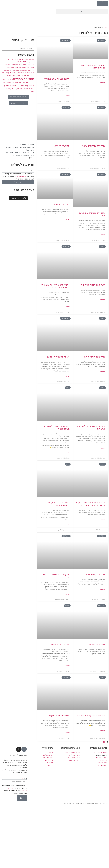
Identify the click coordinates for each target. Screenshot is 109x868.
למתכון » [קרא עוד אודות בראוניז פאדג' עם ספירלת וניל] (102, 730)
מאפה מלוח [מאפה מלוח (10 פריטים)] (22, 67)
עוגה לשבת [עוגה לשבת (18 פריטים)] (24, 86)
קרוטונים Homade (61, 204)
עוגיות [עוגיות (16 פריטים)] (26, 89)
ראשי (106, 27)
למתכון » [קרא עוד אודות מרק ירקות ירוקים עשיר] (102, 163)
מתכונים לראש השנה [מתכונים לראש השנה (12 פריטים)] (27, 75)
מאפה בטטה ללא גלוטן (58, 357)
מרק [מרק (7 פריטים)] (9, 70)
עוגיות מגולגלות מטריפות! (93, 285)
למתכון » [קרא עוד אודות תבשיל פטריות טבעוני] (67, 733)
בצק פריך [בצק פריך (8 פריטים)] (32, 62)
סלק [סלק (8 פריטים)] (27, 83)
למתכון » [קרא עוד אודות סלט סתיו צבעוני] (102, 659)
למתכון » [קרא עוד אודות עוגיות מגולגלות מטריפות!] (102, 300)
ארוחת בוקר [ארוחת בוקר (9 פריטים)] (25, 59)
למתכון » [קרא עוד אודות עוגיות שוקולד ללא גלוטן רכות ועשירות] (102, 448)
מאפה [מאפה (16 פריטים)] (8, 65)
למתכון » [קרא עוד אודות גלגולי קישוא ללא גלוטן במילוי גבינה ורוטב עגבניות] (67, 307)
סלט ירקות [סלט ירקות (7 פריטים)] (32, 83)
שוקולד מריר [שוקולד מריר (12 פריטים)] (9, 89)
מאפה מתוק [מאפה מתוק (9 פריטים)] (15, 67)
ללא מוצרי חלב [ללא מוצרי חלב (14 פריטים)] (16, 65)
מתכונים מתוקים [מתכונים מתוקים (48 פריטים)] (24, 79)
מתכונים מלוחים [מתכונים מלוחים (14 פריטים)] (13, 75)
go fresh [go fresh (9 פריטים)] (32, 59)
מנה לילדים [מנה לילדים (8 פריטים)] (21, 70)
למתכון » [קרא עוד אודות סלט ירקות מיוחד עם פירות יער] (102, 235)
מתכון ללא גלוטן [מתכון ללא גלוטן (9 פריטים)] (25, 73)
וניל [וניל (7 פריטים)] (28, 62)
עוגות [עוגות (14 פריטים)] (16, 86)
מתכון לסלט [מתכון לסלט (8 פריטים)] (16, 73)
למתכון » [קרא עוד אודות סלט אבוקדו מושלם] (102, 589)
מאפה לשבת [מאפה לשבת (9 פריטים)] (30, 67)
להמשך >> (30, 158)
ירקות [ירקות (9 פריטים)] (15, 62)
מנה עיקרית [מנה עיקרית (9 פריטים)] (14, 70)
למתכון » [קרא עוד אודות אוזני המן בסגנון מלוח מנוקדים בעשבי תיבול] (67, 453)
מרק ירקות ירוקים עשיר (94, 146)
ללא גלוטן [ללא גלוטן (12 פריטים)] (26, 65)
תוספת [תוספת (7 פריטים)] (33, 92)
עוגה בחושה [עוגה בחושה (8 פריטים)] (18, 83)
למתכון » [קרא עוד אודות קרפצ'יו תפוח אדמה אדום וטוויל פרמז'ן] (102, 83)
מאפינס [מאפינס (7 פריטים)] (27, 70)
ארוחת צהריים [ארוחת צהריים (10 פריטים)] (9, 59)
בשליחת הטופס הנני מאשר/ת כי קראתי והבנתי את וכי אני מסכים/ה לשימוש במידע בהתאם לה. (18, 176)
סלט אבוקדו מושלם (95, 574)
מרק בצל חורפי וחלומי (94, 357)
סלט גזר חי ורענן (62, 146)
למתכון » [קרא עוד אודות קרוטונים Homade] (67, 219)
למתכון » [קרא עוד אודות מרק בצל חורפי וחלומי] (102, 372)
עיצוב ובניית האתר (101, 803)
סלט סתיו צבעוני (97, 644)
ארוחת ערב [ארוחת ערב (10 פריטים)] (17, 59)
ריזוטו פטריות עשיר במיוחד (57, 79)
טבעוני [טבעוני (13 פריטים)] (20, 62)
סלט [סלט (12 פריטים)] (11, 79)
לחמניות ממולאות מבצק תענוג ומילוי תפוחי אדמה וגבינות (90, 504)
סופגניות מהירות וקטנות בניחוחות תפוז (58, 504)
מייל (25, 779)
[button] (82, 12)
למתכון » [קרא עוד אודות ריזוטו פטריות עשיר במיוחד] (67, 96)
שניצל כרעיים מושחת (60, 644)
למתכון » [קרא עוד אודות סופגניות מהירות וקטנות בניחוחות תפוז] (67, 524)
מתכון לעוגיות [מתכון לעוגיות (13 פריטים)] (7, 72)
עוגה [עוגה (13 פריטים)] (24, 83)
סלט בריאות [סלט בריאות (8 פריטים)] (6, 80)
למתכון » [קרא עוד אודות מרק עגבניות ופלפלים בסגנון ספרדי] (67, 594)
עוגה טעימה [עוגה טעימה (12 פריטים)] (10, 83)
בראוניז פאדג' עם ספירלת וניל (91, 716)
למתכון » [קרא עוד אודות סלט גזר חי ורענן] (67, 163)
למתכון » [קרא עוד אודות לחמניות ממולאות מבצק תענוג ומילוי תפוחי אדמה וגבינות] (102, 520)
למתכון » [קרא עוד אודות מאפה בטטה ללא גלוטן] (67, 376)
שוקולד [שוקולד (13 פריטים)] (16, 89)
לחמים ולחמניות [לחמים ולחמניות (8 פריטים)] (9, 62)
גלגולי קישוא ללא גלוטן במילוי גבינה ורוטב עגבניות (55, 286)
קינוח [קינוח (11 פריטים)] (21, 89)
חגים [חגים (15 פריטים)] (25, 62)
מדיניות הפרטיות (20, 176)
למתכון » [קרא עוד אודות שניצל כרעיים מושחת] (67, 666)
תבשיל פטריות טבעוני (59, 716)
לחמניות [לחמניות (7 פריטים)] (32, 65)
